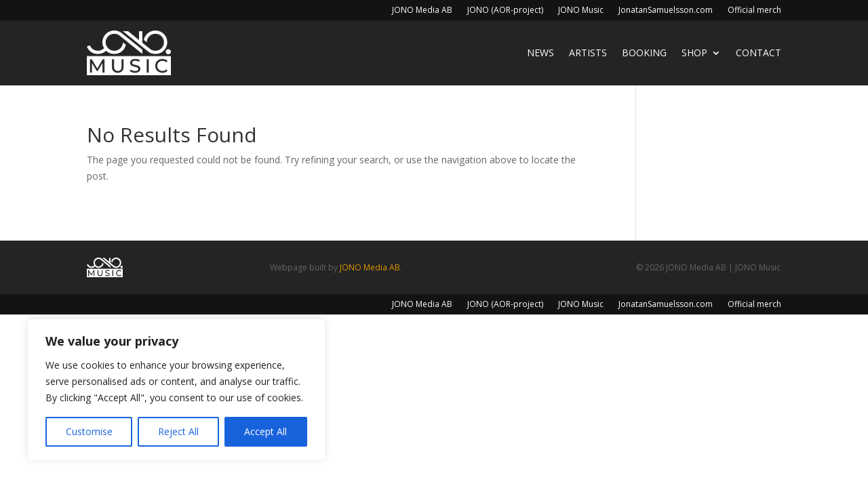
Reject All (178, 431)
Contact (758, 53)
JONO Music (581, 11)
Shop (694, 53)
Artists (588, 53)
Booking (644, 53)
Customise (89, 431)
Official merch (754, 11)
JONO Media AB (422, 11)
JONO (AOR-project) (505, 11)
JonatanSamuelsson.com (666, 11)
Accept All (265, 431)
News (540, 53)
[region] (176, 390)
